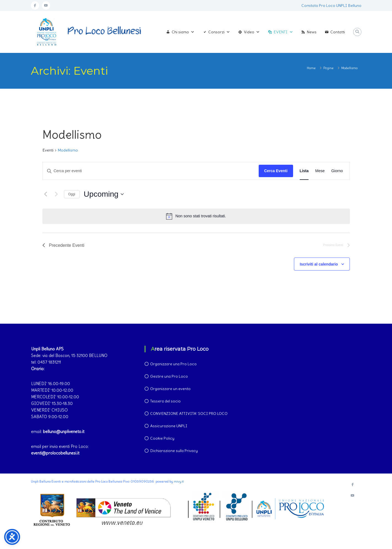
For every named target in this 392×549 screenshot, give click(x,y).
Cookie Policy (162, 438)
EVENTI (283, 32)
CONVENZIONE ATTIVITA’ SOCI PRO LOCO (189, 413)
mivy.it (179, 481)
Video (252, 32)
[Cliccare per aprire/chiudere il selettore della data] (104, 194)
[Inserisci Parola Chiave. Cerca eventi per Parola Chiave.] (151, 171)
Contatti (338, 32)
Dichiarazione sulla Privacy (174, 451)
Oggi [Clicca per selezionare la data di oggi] (72, 194)
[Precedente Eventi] (46, 194)
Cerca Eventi (276, 171)
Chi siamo (183, 32)
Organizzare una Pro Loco (173, 364)
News (312, 32)
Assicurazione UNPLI (169, 426)
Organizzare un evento (170, 389)
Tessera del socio (165, 401)
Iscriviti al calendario (319, 264)
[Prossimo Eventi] (56, 194)
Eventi (48, 150)
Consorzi (219, 32)
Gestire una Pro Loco (169, 376)
